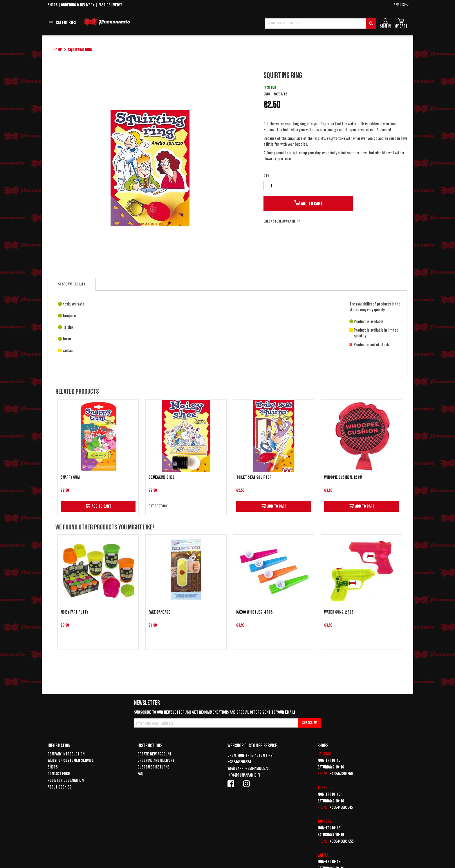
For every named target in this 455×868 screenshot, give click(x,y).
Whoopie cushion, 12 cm (343, 477)
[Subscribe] (309, 723)
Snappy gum (70, 477)
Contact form (59, 774)
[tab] (72, 284)
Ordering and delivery (156, 761)
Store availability (72, 284)
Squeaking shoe (162, 477)
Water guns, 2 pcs (339, 612)
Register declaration (66, 781)
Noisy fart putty (74, 612)
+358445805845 (341, 808)
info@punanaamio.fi (244, 775)
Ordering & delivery (78, 5)
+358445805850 (341, 774)
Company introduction (66, 754)
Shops (53, 5)
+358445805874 (239, 762)
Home (58, 50)
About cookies (59, 787)
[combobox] (320, 23)
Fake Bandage (159, 612)
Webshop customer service (71, 761)
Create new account (155, 754)
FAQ (140, 774)
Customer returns (154, 767)
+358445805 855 (341, 841)
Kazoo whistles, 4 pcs (254, 612)
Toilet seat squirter (254, 477)
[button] (401, 5)
